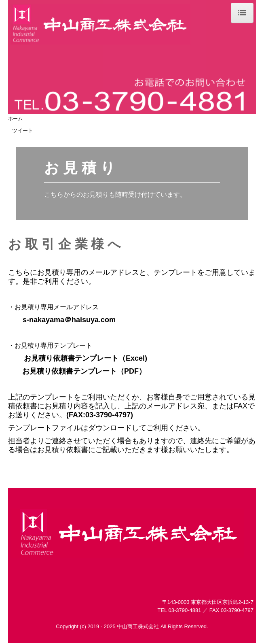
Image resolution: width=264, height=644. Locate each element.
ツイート (23, 131)
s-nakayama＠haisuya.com (69, 320)
